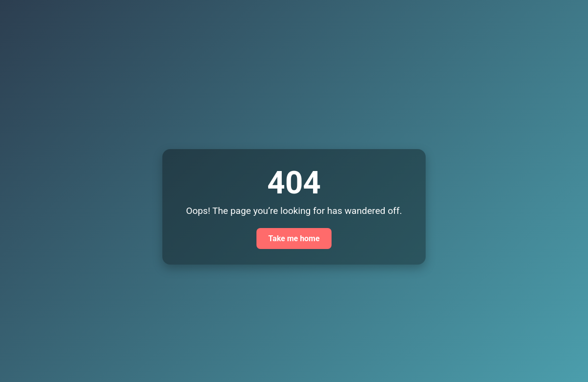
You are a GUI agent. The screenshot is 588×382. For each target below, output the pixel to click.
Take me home (294, 239)
